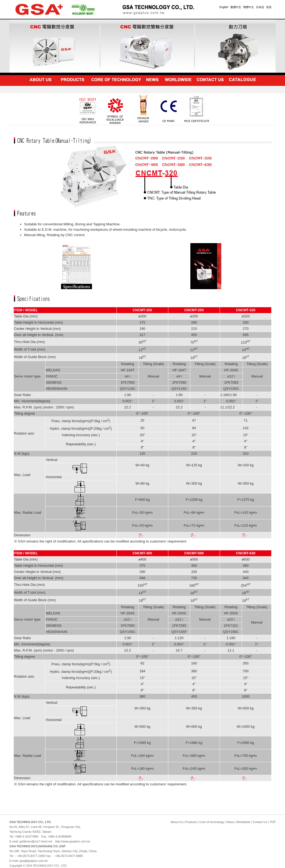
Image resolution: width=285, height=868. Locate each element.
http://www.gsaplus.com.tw (73, 841)
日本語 (260, 7)
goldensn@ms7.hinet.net (36, 841)
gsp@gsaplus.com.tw (33, 861)
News (230, 822)
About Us (177, 822)
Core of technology (212, 822)
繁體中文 (236, 7)
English (224, 7)
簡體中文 (248, 7)
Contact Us (260, 822)
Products (191, 822)
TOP (273, 822)
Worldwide (243, 822)
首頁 (269, 7)
